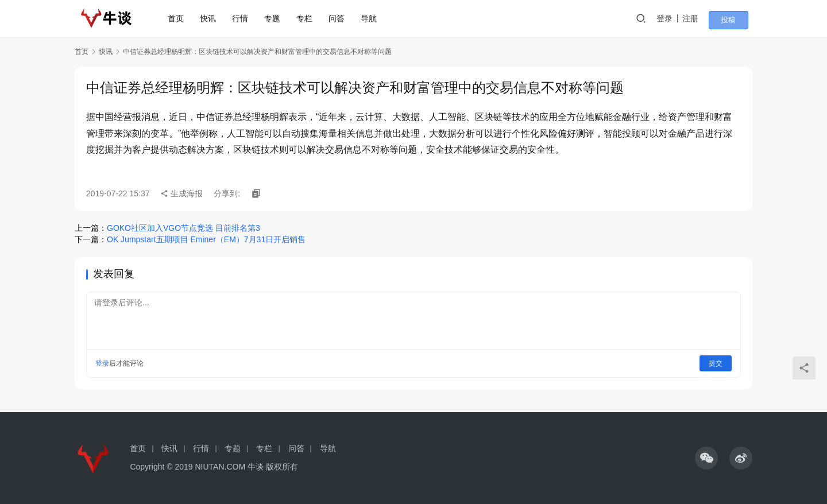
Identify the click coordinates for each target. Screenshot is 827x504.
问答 (341, 18)
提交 (716, 363)
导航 (373, 18)
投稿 (736, 19)
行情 (244, 18)
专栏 (308, 18)
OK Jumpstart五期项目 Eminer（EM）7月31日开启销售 (206, 239)
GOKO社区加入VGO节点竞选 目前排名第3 (183, 228)
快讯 (212, 18)
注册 (703, 18)
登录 (677, 18)
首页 (180, 18)
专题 (276, 18)
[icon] (706, 458)
